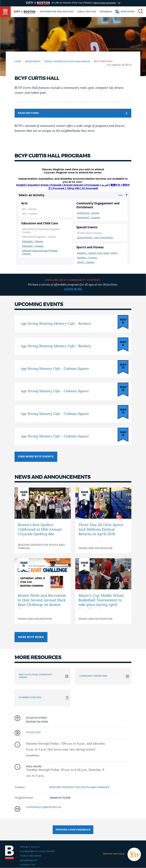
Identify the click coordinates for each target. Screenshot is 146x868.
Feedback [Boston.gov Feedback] (106, 12)
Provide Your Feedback (73, 830)
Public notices (87, 12)
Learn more (73, 289)
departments (33, 62)
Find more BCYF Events (36, 457)
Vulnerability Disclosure (37, 852)
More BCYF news (31, 637)
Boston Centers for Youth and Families (67, 62)
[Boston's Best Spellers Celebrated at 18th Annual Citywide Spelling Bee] (43, 520)
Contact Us (28, 865)
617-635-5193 (33, 732)
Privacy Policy (30, 847)
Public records (31, 856)
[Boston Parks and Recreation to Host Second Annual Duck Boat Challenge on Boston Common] (43, 591)
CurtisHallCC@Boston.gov (44, 807)
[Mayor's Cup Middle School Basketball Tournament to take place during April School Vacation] (103, 591)
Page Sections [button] (73, 113)
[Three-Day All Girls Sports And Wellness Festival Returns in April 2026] (103, 520)
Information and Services (57, 12)
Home (18, 62)
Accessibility (29, 861)
